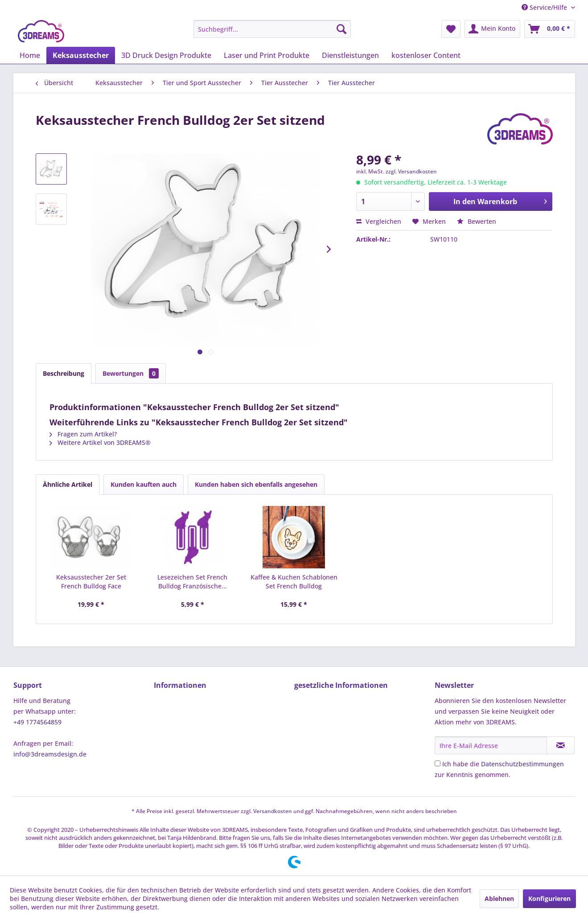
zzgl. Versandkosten (411, 171)
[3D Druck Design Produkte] (166, 55)
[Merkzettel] (451, 29)
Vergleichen (379, 221)
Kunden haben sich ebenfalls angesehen (256, 484)
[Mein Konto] (492, 29)
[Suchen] (341, 29)
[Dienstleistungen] (350, 55)
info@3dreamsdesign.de (50, 754)
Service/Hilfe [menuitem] (545, 7)
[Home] (30, 55)
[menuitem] (272, 29)
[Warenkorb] (550, 29)
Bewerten (477, 221)
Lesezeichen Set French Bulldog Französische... (192, 582)
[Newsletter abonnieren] (561, 745)
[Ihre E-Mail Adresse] (491, 745)
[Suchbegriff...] (272, 29)
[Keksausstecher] (81, 55)
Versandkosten (273, 811)
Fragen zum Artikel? (83, 434)
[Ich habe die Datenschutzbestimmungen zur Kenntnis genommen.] (438, 763)
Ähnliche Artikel (68, 484)
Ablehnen (499, 898)
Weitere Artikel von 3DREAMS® (100, 442)
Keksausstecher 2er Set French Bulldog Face (91, 582)
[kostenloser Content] (426, 55)
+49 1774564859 (37, 722)
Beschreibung (64, 373)
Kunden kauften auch (144, 484)
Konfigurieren (549, 898)
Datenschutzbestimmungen (522, 764)
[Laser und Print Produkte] (267, 55)
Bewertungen (131, 373)
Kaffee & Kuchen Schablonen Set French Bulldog (294, 582)
